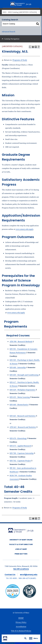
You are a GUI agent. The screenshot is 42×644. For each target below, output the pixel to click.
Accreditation (21, 627)
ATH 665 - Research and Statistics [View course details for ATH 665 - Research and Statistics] (23, 427)
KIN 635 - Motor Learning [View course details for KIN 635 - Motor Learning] (20, 397)
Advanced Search (8, 32)
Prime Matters (21, 554)
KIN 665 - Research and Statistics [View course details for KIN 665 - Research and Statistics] (23, 416)
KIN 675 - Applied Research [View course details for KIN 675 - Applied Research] (20, 446)
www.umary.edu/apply (24, 229)
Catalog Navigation (12, 39)
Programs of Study (20, 60)
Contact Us (10, 575)
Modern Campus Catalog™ (25, 643)
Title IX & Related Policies (21, 631)
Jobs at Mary (21, 549)
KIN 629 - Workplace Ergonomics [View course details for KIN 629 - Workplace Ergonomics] (23, 390)
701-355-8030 (11, 578)
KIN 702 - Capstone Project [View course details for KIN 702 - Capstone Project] (20, 461)
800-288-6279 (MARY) (28, 578)
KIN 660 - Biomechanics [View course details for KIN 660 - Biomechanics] (19, 405)
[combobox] (21, 12)
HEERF (21, 618)
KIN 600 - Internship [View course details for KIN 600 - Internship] (18, 367)
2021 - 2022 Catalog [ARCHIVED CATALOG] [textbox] (20, 12)
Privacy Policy (21, 622)
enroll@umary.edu (29, 575)
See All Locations (21, 569)
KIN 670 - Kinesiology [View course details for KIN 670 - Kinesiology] (18, 438)
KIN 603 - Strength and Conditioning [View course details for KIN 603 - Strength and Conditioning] (24, 375)
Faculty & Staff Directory (21, 544)
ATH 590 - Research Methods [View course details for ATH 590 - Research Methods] (21, 342)
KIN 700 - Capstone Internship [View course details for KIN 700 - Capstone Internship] (22, 453)
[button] (25, 638)
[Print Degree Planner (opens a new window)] (30, 47)
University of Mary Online (21, 540)
